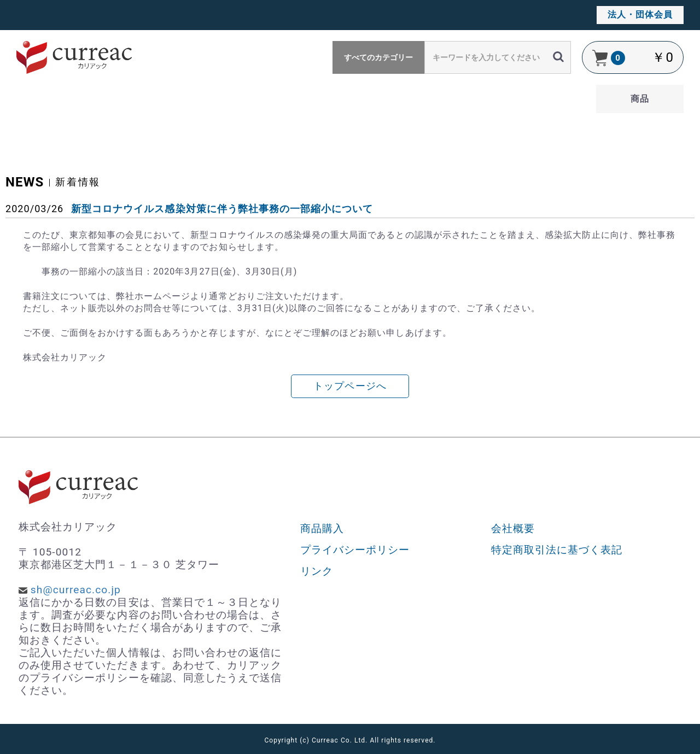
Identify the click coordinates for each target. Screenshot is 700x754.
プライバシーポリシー (355, 550)
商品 (640, 99)
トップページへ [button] (350, 386)
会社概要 (513, 528)
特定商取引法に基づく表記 (557, 550)
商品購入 (322, 528)
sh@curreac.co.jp (76, 590)
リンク (317, 571)
